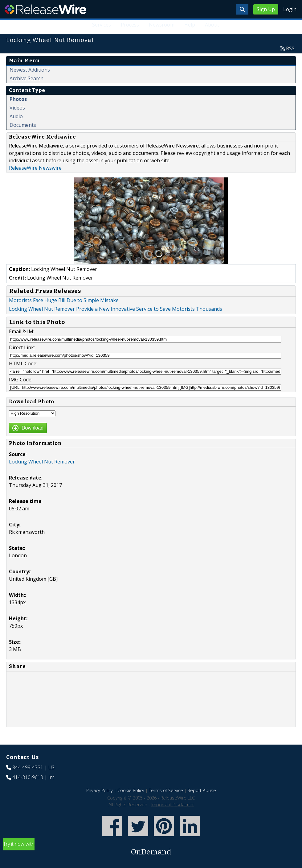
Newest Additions (30, 70)
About (212, 25)
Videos (17, 108)
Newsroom (162, 25)
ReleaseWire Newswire (35, 168)
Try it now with (151, 849)
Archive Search (27, 78)
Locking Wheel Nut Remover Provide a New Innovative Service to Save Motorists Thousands (116, 309)
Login (290, 9)
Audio (16, 116)
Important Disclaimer (173, 805)
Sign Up (266, 9)
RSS (290, 48)
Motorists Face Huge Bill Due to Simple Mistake (64, 300)
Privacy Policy (100, 790)
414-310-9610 (28, 777)
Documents (23, 125)
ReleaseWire (45, 9)
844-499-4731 (28, 767)
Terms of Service (166, 790)
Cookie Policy (131, 790)
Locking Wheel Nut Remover (42, 462)
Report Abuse (202, 790)
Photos (18, 99)
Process (130, 25)
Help (190, 25)
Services (102, 25)
